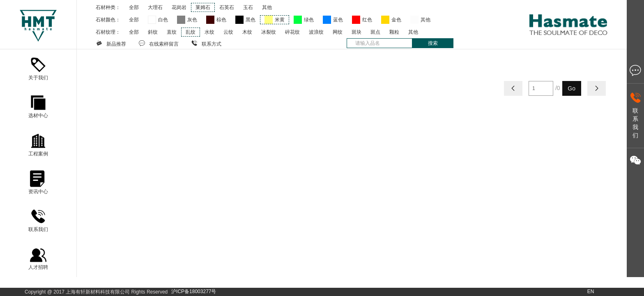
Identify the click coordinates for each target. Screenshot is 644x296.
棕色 (221, 20)
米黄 (280, 20)
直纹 (172, 32)
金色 (396, 20)
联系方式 (206, 43)
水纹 (209, 32)
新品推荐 (111, 43)
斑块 (356, 32)
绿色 (309, 20)
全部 (134, 7)
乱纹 (191, 32)
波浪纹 (316, 32)
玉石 (248, 7)
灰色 (192, 20)
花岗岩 (179, 7)
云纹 (228, 32)
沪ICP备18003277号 (194, 291)
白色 (163, 20)
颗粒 (394, 32)
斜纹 (153, 32)
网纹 (338, 32)
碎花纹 (292, 32)
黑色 (251, 20)
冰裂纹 (269, 32)
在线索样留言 (159, 43)
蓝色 (338, 20)
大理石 (155, 7)
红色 (367, 20)
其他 (267, 7)
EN (591, 291)
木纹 (247, 32)
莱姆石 (203, 7)
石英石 (227, 7)
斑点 (375, 32)
